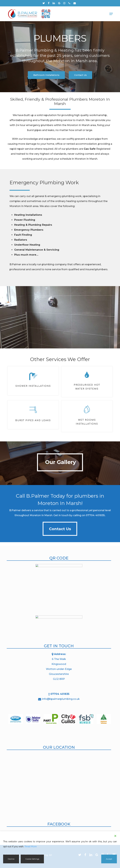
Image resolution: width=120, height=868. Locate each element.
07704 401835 (95, 515)
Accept (109, 859)
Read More (31, 847)
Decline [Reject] (11, 859)
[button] (111, 14)
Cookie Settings (32, 859)
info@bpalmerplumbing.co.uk (61, 699)
